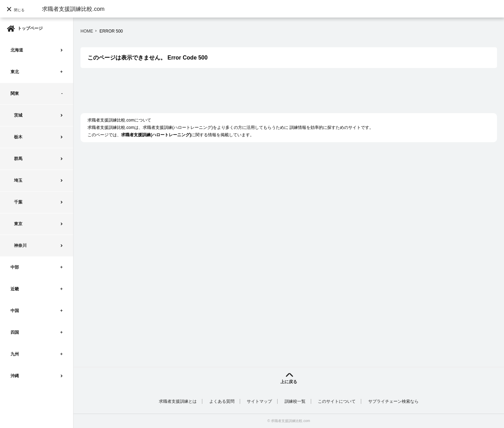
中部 (15, 267)
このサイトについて (337, 401)
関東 (15, 94)
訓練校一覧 (295, 401)
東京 (18, 224)
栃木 (18, 137)
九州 (15, 354)
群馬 (18, 159)
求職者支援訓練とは (178, 401)
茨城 (18, 115)
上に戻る (289, 382)
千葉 (18, 202)
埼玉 (18, 180)
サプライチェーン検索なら (393, 401)
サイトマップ (259, 401)
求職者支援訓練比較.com (73, 9)
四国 (15, 332)
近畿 (15, 289)
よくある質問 (222, 401)
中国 (15, 311)
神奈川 (20, 246)
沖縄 (15, 376)
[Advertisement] (208, 94)
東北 (15, 72)
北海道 (17, 50)
